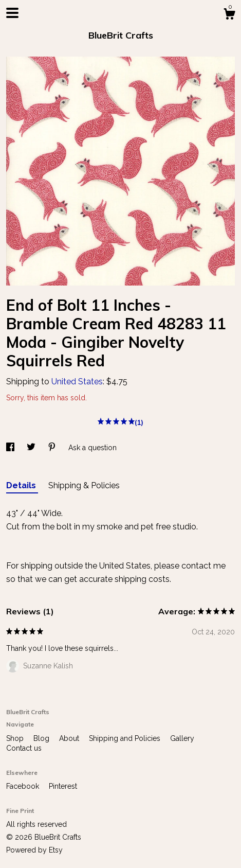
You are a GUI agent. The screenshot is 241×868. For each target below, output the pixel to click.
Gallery (182, 738)
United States (77, 382)
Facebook (24, 786)
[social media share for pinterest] (53, 448)
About (70, 738)
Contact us (24, 748)
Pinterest (63, 786)
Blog (42, 738)
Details (22, 485)
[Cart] (229, 15)
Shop (16, 738)
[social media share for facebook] (11, 448)
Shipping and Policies (126, 738)
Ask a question (92, 448)
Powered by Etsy (34, 850)
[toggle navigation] (12, 13)
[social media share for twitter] (32, 448)
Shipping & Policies (84, 485)
